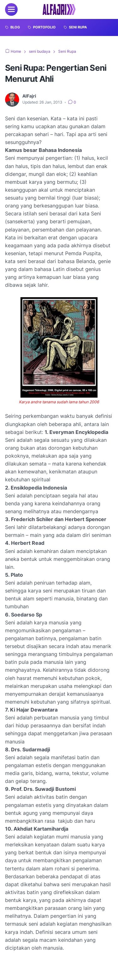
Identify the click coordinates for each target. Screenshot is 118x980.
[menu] (11, 9)
